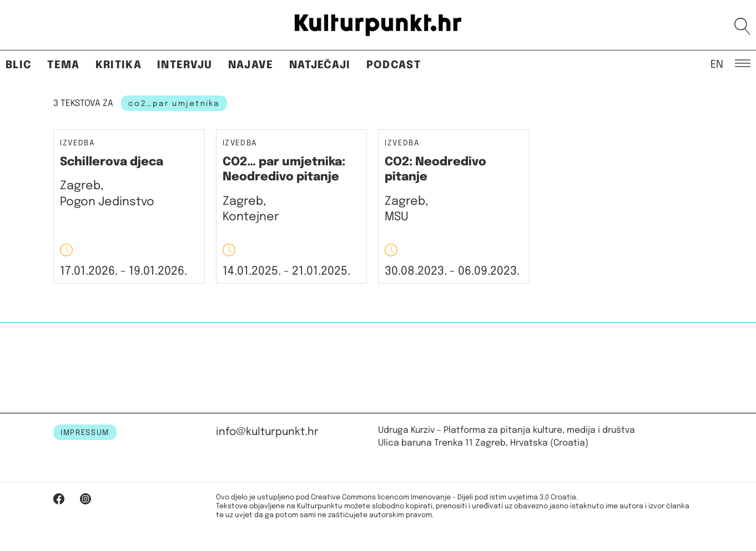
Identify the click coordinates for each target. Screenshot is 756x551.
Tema (63, 65)
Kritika (119, 65)
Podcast (394, 65)
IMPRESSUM (85, 433)
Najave (251, 65)
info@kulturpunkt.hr (267, 432)
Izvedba (77, 143)
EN (717, 64)
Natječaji (320, 65)
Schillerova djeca (112, 162)
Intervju (185, 65)
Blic (19, 65)
